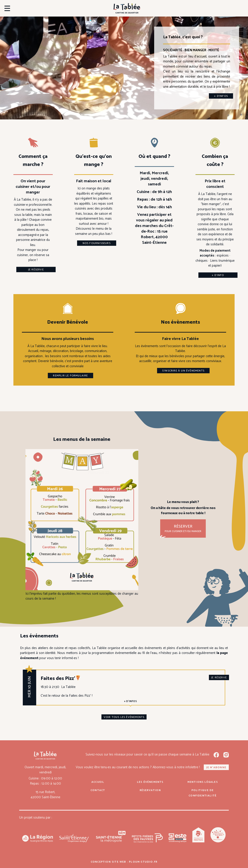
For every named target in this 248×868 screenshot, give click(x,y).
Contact (98, 790)
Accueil (98, 782)
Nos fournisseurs (97, 243)
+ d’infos (221, 96)
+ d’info (218, 275)
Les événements (150, 782)
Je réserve (36, 270)
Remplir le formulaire (70, 376)
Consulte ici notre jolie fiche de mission (127, 405)
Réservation (150, 790)
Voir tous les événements (124, 717)
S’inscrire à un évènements (183, 371)
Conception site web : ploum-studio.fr (124, 862)
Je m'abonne (216, 767)
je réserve (219, 678)
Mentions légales (203, 782)
